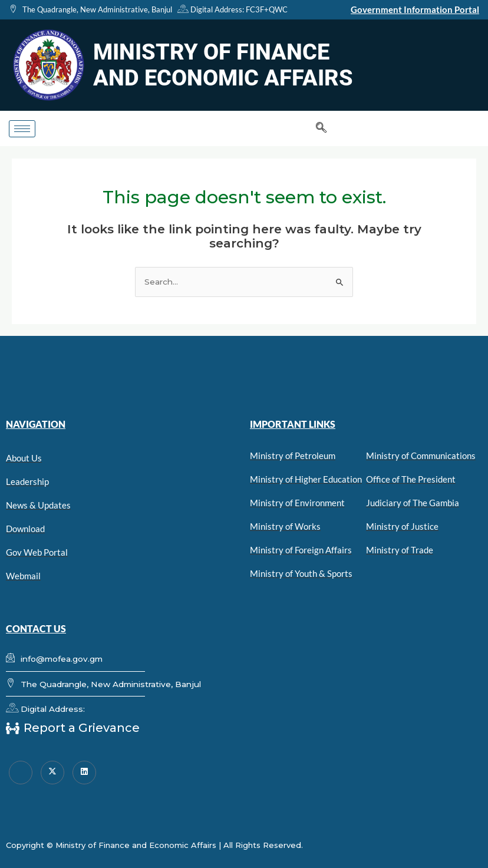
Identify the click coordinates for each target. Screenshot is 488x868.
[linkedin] (84, 773)
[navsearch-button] (321, 128)
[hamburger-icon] (22, 129)
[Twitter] (52, 773)
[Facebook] (21, 773)
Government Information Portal (415, 9)
